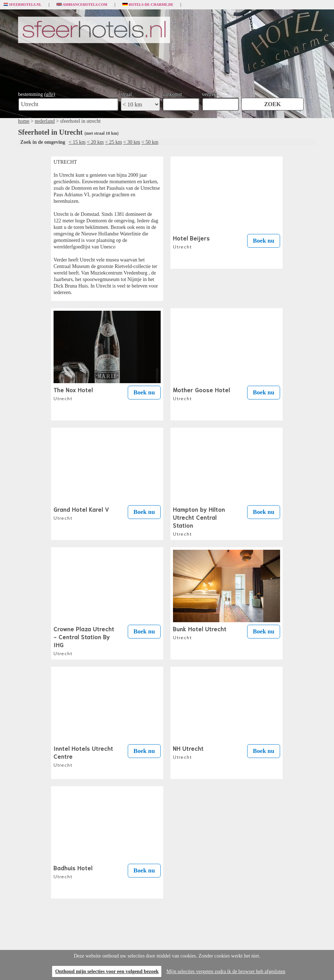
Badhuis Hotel (73, 871)
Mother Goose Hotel (202, 393)
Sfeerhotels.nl (23, 5)
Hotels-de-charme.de (148, 5)
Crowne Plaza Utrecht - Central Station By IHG (84, 640)
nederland (45, 121)
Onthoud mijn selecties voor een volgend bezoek (107, 971)
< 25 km (113, 142)
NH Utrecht (188, 752)
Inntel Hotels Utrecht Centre (83, 756)
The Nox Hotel (73, 393)
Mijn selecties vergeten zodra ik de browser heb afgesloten (226, 971)
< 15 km (77, 142)
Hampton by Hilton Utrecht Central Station (199, 521)
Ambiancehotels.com (82, 5)
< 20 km (95, 142)
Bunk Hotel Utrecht (200, 632)
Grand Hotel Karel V (81, 513)
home (24, 121)
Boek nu (264, 241)
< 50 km (150, 142)
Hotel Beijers (191, 242)
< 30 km (132, 142)
